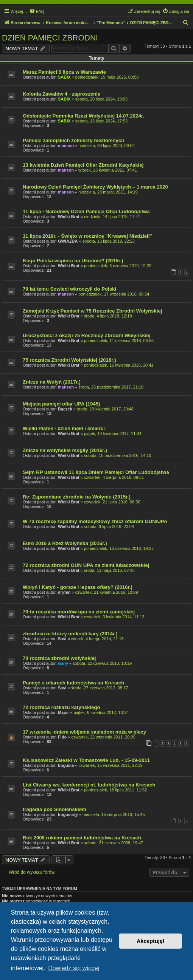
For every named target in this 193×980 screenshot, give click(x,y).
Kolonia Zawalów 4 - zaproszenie (61, 94)
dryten (64, 592)
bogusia (66, 765)
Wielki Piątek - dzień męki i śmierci (64, 428)
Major (63, 712)
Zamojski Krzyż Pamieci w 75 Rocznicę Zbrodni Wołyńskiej (92, 311)
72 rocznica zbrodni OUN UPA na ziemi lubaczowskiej (86, 565)
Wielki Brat (69, 217)
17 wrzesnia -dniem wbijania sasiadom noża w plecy (84, 732)
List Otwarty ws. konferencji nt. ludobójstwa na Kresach (89, 785)
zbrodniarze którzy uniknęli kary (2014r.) (70, 634)
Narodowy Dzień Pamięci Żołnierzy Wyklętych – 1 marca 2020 (95, 187)
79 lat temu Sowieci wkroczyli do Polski (69, 289)
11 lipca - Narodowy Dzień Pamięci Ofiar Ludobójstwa (86, 211)
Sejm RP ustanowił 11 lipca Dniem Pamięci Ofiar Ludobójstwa (96, 472)
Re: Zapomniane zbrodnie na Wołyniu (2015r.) (77, 497)
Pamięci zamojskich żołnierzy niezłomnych (73, 140)
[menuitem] (37, 11)
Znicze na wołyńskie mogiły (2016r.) (65, 450)
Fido (62, 737)
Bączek (65, 409)
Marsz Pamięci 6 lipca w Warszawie (64, 72)
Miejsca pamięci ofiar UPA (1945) (61, 404)
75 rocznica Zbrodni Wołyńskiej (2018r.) (69, 360)
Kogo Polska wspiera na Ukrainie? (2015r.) (73, 261)
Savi (62, 639)
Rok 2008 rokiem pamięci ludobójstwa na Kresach (82, 838)
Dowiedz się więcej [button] (74, 968)
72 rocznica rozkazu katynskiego (61, 707)
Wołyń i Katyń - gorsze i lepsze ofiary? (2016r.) (78, 587)
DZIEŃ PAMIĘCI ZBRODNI (50, 38)
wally (63, 663)
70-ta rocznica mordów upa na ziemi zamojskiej (79, 612)
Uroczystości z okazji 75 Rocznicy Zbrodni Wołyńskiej (87, 335)
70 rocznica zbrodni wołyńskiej (59, 658)
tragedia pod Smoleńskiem (54, 809)
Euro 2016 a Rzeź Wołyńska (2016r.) (65, 543)
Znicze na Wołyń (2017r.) (52, 382)
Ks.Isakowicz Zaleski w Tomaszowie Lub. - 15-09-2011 (86, 760)
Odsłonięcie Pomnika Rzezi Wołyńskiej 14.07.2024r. (83, 116)
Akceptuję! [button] (151, 941)
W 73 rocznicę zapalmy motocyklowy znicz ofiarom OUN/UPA (95, 521)
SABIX (64, 77)
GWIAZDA (68, 241)
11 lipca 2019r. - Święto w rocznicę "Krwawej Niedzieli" (87, 236)
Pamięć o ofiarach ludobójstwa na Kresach (73, 683)
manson (66, 146)
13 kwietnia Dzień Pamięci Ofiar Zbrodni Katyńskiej (83, 165)
